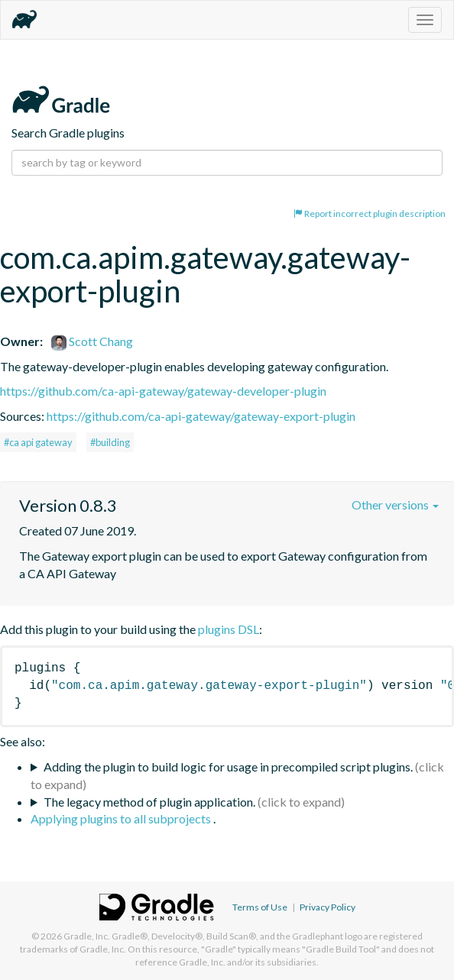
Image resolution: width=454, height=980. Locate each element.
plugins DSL (229, 629)
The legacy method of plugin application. (149, 802)
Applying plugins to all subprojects (122, 818)
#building (110, 442)
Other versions (395, 505)
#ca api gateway (38, 442)
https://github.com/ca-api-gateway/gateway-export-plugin (201, 416)
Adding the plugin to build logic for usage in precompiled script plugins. (228, 767)
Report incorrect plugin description (370, 213)
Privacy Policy (328, 907)
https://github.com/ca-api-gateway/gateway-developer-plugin (163, 391)
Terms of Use (260, 907)
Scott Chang (92, 341)
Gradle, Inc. (87, 936)
